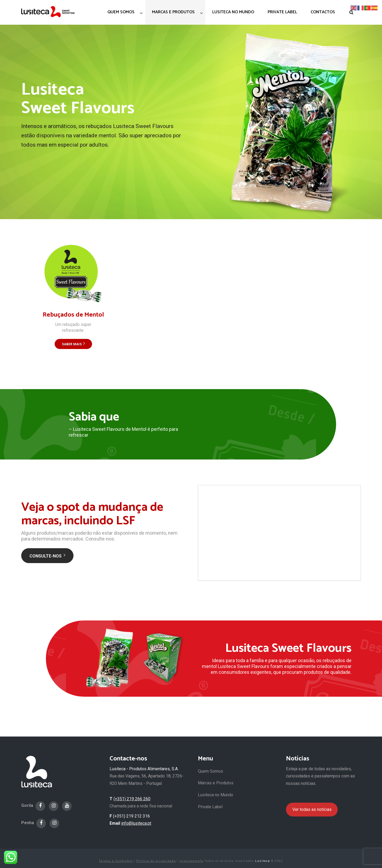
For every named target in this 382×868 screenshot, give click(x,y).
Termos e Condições (116, 861)
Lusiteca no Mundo (216, 795)
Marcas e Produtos (216, 783)
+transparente (191, 861)
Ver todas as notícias (312, 809)
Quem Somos (210, 771)
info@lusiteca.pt (136, 823)
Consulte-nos (47, 556)
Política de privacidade (156, 861)
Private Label (210, 807)
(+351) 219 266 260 (132, 799)
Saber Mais (73, 344)
